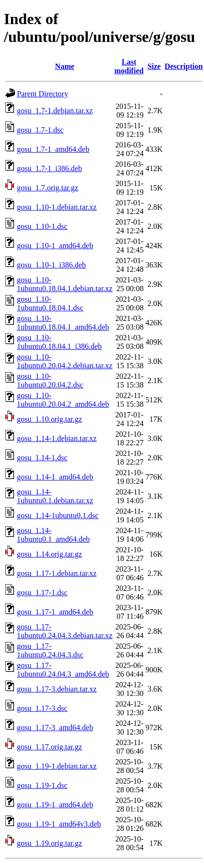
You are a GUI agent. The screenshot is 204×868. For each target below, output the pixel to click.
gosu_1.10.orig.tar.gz (49, 419)
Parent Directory (42, 94)
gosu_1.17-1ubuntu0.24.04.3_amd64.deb (63, 670)
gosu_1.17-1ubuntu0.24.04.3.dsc (50, 650)
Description (184, 66)
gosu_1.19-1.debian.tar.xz (57, 766)
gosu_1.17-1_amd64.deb (55, 612)
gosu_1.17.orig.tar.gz (49, 747)
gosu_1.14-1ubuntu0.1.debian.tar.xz (55, 496)
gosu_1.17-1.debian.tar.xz (57, 573)
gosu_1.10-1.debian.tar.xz (57, 207)
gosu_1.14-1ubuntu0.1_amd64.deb (53, 535)
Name (65, 66)
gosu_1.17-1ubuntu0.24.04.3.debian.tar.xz (65, 631)
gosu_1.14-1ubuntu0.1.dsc (58, 515)
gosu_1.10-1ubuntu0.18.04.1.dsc (50, 303)
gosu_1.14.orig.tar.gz (49, 554)
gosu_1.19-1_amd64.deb (55, 805)
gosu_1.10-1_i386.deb (51, 265)
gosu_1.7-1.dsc (40, 130)
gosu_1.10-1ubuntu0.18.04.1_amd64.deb (63, 323)
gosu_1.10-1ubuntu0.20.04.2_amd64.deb (63, 400)
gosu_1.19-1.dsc (42, 785)
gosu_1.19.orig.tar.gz (49, 843)
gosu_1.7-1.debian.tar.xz (55, 111)
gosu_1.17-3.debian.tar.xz (57, 689)
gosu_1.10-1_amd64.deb (55, 246)
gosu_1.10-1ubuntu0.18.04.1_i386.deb (59, 342)
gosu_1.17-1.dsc (42, 593)
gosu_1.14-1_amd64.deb (55, 477)
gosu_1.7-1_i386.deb (49, 168)
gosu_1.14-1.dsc (42, 458)
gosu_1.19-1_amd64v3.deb (59, 824)
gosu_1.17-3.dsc (42, 708)
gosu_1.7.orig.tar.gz (48, 188)
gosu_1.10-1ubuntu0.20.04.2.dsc (50, 381)
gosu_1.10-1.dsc (42, 226)
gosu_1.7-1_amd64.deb (53, 149)
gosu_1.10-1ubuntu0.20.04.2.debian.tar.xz (65, 361)
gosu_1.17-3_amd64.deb (55, 728)
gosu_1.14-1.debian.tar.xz (57, 438)
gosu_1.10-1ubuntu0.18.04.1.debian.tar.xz (65, 284)
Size (154, 66)
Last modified (129, 66)
